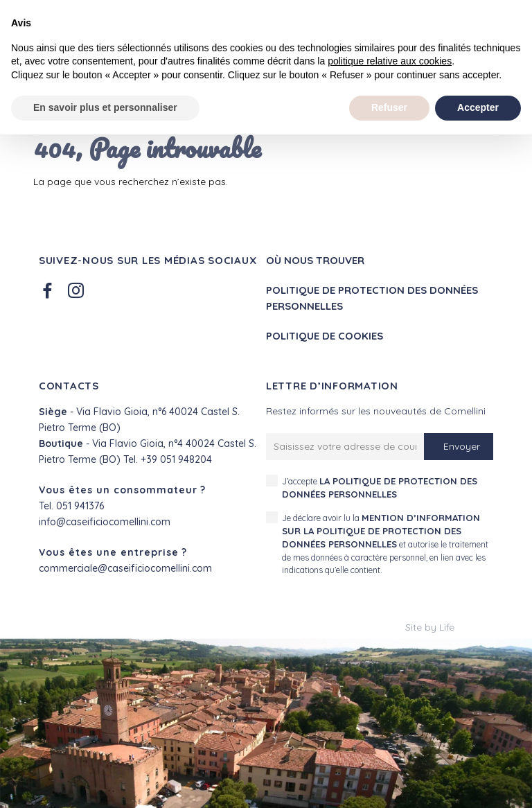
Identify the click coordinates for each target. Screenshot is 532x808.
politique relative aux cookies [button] (390, 61)
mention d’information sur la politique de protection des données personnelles (381, 531)
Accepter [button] (478, 107)
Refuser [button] (389, 107)
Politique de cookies (325, 336)
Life (447, 627)
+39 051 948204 (176, 459)
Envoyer (462, 446)
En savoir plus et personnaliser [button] (105, 107)
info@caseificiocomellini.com (105, 522)
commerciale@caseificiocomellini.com (125, 568)
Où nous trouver (315, 260)
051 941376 (80, 506)
